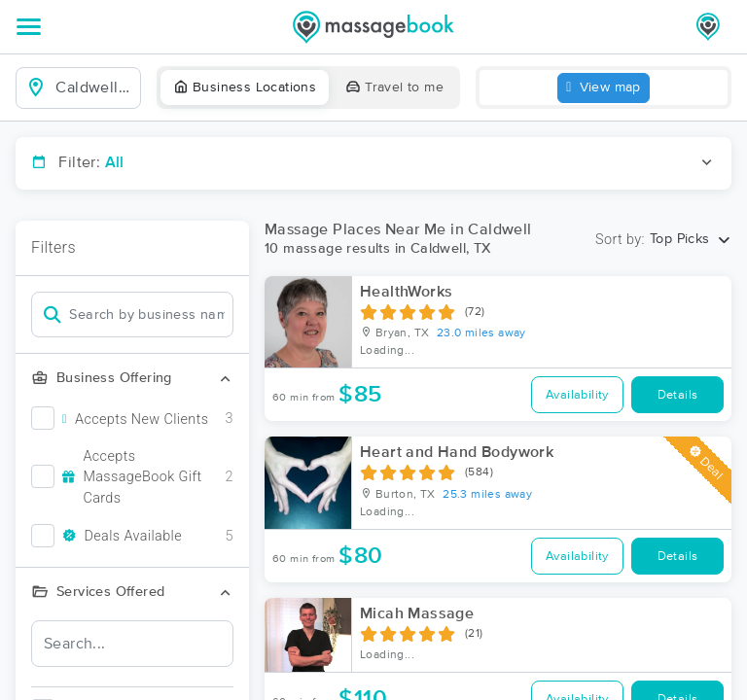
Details (678, 395)
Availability (577, 395)
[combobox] (94, 87)
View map (604, 88)
